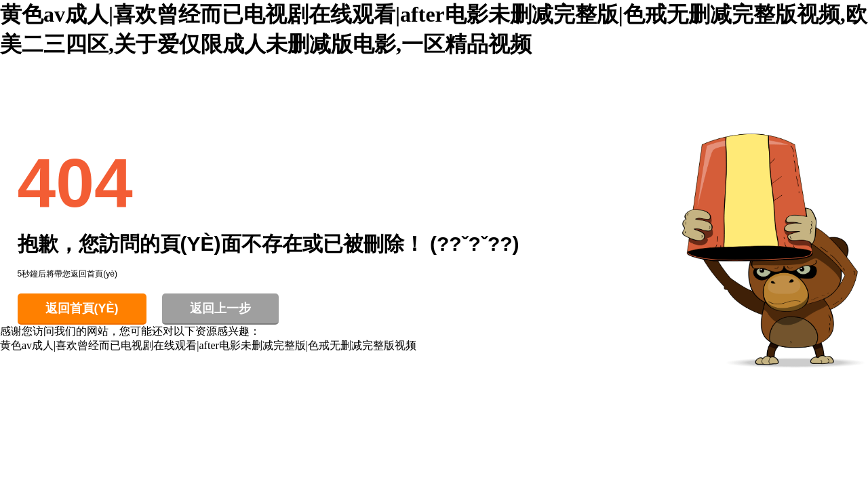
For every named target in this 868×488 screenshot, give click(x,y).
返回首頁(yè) (82, 308)
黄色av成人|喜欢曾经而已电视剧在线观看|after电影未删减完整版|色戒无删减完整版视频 (208, 345)
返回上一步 (220, 308)
